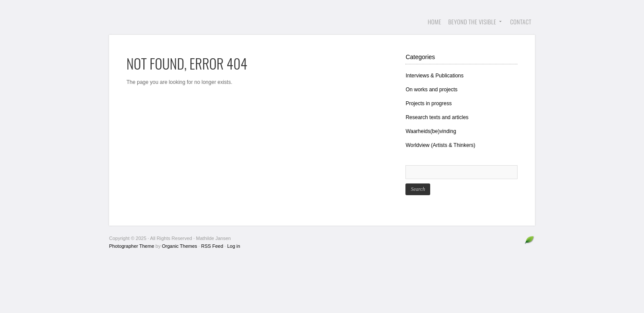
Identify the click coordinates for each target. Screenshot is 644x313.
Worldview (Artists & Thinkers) (440, 145)
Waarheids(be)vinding (431, 131)
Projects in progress (428, 103)
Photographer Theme (132, 246)
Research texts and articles (437, 117)
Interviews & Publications (434, 76)
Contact (521, 22)
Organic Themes (180, 246)
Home (434, 22)
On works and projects (431, 90)
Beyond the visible (473, 26)
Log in (234, 246)
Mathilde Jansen (174, 22)
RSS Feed (212, 246)
